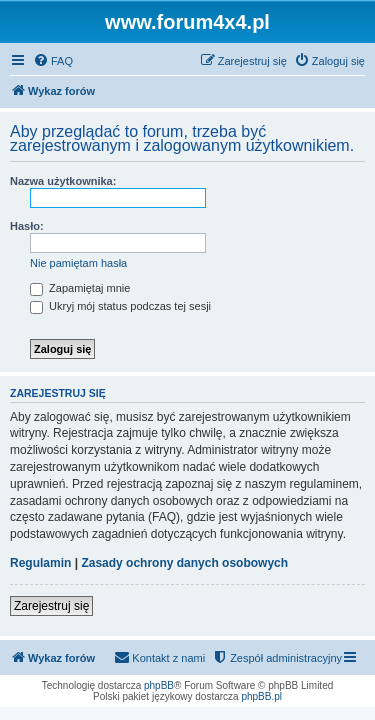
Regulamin (40, 563)
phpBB (159, 685)
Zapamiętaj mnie (80, 288)
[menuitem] (53, 61)
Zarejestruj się (51, 606)
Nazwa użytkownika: (63, 181)
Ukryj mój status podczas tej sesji (120, 306)
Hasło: (27, 226)
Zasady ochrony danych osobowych (184, 563)
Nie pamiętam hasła (78, 263)
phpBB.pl (261, 696)
